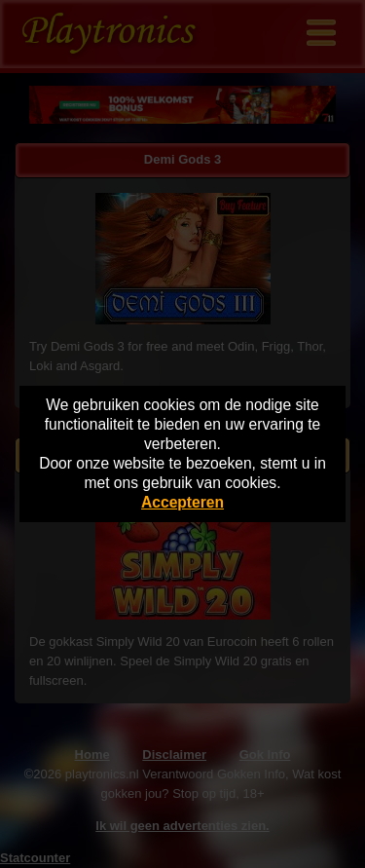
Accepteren (182, 502)
